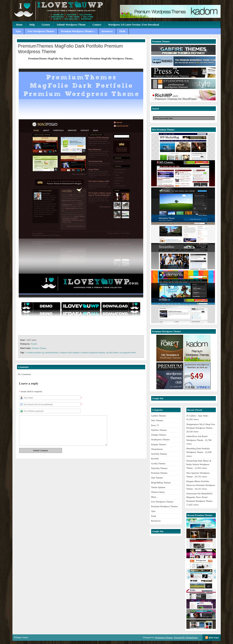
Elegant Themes (159, 444)
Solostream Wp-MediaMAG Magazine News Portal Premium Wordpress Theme (200, 497)
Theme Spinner (158, 487)
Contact (97, 25)
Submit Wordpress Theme (71, 25)
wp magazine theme (128, 352)
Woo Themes (157, 420)
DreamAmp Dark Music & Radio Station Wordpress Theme (199, 464)
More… (155, 497)
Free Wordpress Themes (41, 31)
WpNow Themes (159, 430)
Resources (107, 31)
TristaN (34, 344)
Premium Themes (39, 348)
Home (19, 25)
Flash (122, 31)
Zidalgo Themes (159, 435)
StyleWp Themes (159, 454)
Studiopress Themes (161, 439)
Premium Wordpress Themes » (78, 31)
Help (32, 25)
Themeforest (157, 449)
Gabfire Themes (159, 416)
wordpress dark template (69, 352)
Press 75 (155, 425)
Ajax (18, 31)
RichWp (155, 458)
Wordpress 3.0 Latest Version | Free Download (133, 25)
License (46, 25)
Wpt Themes (157, 478)
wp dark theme (112, 352)
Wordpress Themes (164, 637)
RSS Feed (214, 638)
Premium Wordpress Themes (165, 506)
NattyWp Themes (159, 468)
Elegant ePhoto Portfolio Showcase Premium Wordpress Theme (201, 485)
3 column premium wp (34, 352)
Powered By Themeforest (186, 637)
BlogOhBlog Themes (161, 483)
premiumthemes (52, 352)
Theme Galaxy (158, 492)
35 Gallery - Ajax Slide (197, 416)
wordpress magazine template (93, 352)
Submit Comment (40, 450)
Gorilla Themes (158, 463)
